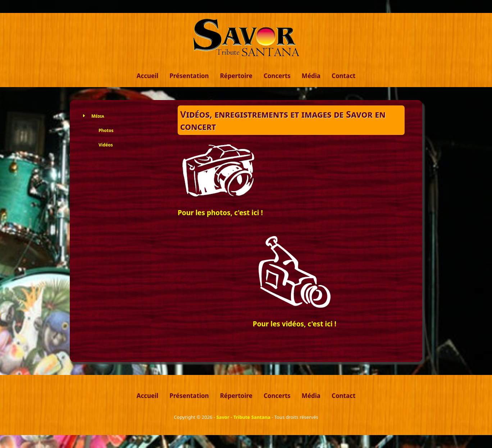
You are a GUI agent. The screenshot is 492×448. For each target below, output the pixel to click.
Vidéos (106, 145)
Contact (343, 76)
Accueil (148, 76)
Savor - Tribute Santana (243, 417)
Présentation (189, 76)
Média (311, 76)
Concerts (277, 76)
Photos (106, 130)
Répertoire (236, 76)
